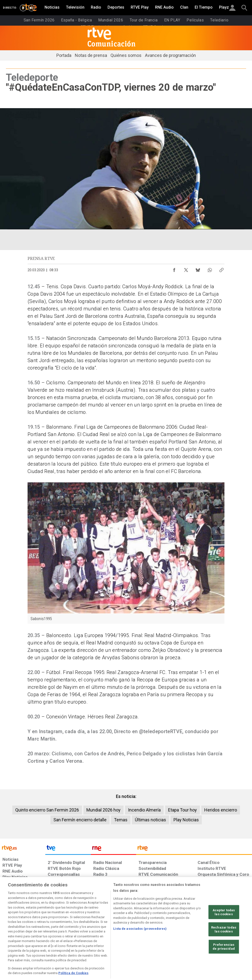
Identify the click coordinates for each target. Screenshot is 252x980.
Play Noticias (186, 820)
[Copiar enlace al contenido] (221, 269)
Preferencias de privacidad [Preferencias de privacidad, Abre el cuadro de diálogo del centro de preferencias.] (224, 961)
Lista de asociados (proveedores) (140, 943)
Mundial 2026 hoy (103, 810)
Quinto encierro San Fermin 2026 (47, 810)
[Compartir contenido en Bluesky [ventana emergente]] (198, 269)
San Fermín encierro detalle (80, 820)
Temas (121, 820)
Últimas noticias (150, 820)
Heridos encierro (221, 810)
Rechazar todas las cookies (224, 943)
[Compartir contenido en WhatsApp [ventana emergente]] (210, 269)
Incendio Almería (144, 810)
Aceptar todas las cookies (224, 926)
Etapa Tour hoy (182, 810)
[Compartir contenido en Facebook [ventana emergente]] (174, 269)
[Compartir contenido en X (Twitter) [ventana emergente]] (186, 269)
